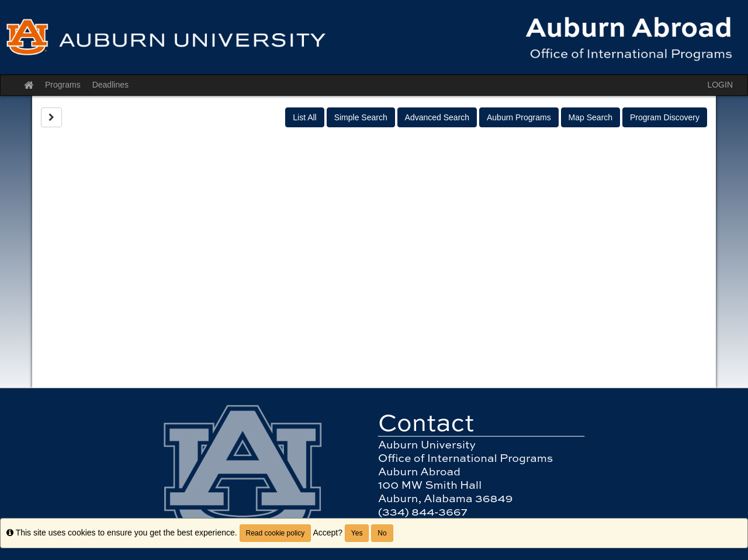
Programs (63, 85)
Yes (357, 533)
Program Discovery (665, 117)
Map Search (591, 117)
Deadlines (110, 85)
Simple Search (361, 117)
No (382, 533)
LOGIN (720, 85)
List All (304, 117)
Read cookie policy (276, 533)
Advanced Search (437, 117)
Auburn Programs (519, 117)
